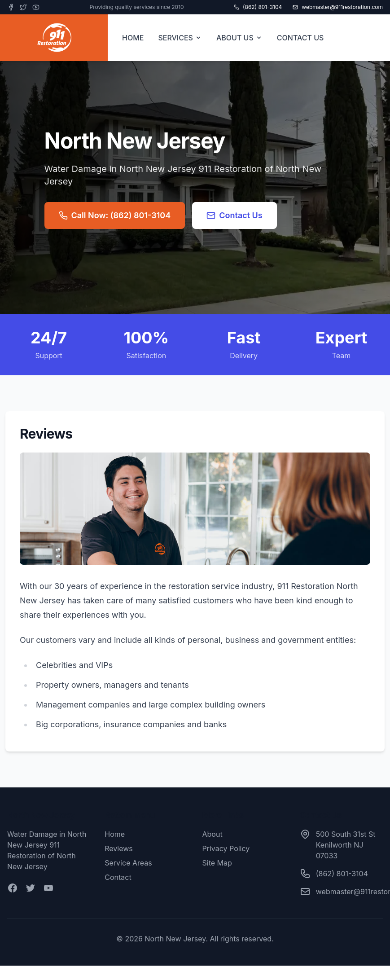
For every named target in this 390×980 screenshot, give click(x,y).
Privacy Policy (226, 848)
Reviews (119, 848)
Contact (118, 877)
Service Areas (128, 863)
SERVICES (180, 38)
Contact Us (234, 215)
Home (115, 834)
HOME (133, 38)
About (213, 834)
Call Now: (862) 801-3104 (115, 215)
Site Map (217, 863)
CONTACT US (300, 38)
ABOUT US (239, 38)
